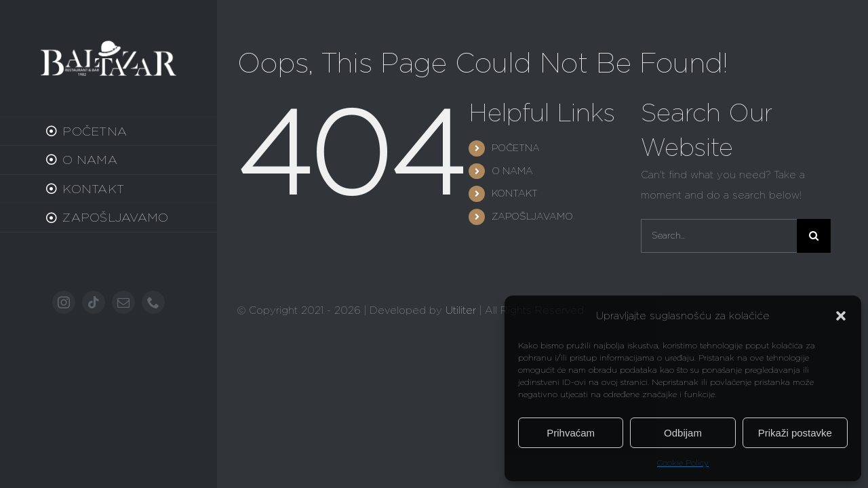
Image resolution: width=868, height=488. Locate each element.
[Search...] (719, 236)
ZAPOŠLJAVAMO (532, 216)
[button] (841, 316)
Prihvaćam (571, 433)
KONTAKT (515, 193)
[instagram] (64, 302)
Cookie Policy (683, 463)
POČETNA (516, 148)
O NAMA (512, 171)
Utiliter (461, 310)
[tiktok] (94, 302)
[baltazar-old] (108, 45)
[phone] (153, 302)
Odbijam (683, 433)
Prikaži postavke (795, 433)
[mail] (123, 302)
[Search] (814, 236)
